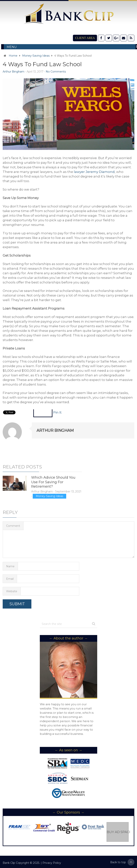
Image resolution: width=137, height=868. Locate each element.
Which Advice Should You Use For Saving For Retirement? (53, 482)
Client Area (85, 38)
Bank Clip (9, 863)
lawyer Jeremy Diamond (94, 172)
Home (13, 56)
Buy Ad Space (118, 832)
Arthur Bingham (13, 72)
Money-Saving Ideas (36, 56)
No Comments (56, 72)
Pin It (57, 412)
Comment (13, 526)
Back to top (122, 862)
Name (10, 566)
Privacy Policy (52, 863)
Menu (12, 47)
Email (10, 579)
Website (12, 591)
